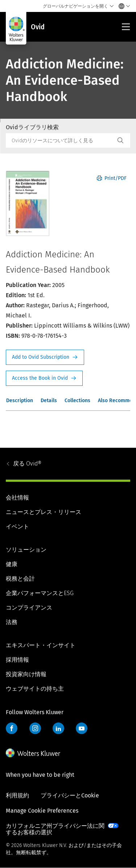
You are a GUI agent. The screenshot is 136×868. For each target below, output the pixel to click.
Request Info (45, 357)
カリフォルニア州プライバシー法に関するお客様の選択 (55, 829)
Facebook (12, 728)
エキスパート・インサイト (41, 645)
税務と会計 (20, 579)
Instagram (35, 728)
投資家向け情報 (26, 674)
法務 (12, 622)
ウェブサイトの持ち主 (35, 689)
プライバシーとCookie (70, 795)
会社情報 (17, 498)
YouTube (82, 728)
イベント (17, 526)
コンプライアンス (29, 608)
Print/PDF (112, 178)
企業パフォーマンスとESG (40, 593)
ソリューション (26, 550)
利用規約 (17, 795)
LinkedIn (58, 728)
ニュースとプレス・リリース (44, 512)
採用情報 (17, 660)
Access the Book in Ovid (44, 378)
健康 (12, 564)
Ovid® (27, 464)
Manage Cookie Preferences (42, 811)
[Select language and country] (122, 6)
